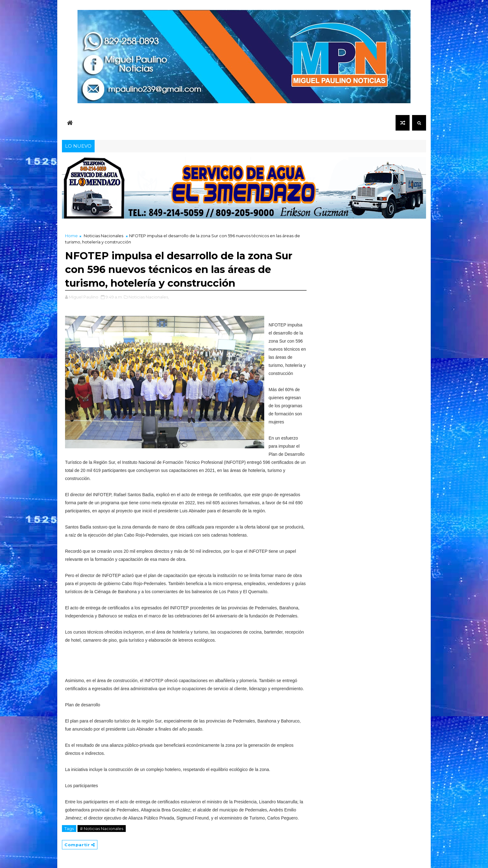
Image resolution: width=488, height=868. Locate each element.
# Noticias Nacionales (102, 829)
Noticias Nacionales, (149, 297)
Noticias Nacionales (103, 236)
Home (71, 236)
